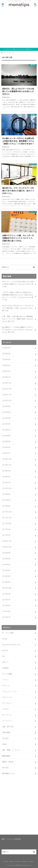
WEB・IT (5, 662)
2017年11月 (7, 518)
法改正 (5, 744)
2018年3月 (6, 506)
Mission (6, 862)
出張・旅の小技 (8, 727)
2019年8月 (6, 471)
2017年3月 (6, 529)
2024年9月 (6, 406)
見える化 (5, 768)
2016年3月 (6, 576)
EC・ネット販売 (8, 633)
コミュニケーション (9, 691)
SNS (4, 656)
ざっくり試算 (7, 674)
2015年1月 (6, 600)
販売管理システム (9, 773)
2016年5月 (6, 565)
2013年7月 (6, 617)
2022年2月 (6, 424)
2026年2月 (6, 371)
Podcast (5, 650)
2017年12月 (7, 512)
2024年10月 (7, 400)
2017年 (9, 53)
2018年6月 (6, 494)
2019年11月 (7, 465)
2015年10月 (7, 588)
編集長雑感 (6, 756)
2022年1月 (6, 430)
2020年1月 (6, 453)
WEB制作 (5, 668)
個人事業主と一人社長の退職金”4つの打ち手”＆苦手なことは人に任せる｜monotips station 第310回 (18, 330)
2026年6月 (6, 348)
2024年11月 (7, 395)
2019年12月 (7, 459)
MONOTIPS (18, 865)
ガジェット (6, 686)
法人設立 (5, 738)
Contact (32, 862)
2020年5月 (6, 442)
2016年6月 (6, 559)
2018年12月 (7, 488)
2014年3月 (6, 611)
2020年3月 (6, 447)
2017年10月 (7, 524)
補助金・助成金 (8, 762)
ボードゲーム (7, 715)
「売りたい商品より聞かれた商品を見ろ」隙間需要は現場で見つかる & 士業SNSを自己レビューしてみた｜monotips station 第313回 (18, 296)
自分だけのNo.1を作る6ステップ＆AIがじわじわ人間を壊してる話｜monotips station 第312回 (18, 308)
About (12, 862)
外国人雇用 (6, 732)
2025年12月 (7, 383)
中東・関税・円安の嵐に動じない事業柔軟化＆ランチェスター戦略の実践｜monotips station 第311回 (18, 319)
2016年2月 (6, 582)
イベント (5, 680)
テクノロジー (7, 703)
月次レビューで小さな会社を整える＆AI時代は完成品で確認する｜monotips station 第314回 (18, 284)
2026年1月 (6, 377)
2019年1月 (6, 483)
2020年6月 (6, 436)
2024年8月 (6, 412)
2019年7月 (6, 477)
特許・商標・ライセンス (11, 750)
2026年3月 (6, 365)
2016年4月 (6, 570)
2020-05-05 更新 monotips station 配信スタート (20, 49)
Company (25, 862)
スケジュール (7, 697)
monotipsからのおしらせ (11, 645)
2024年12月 (7, 389)
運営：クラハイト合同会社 (11, 839)
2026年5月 (6, 354)
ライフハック (7, 721)
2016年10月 (7, 547)
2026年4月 (6, 359)
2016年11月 (7, 541)
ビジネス (5, 709)
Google (5, 639)
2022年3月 (6, 418)
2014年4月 (6, 606)
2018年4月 (6, 500)
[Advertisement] (19, 28)
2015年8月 (6, 594)
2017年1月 (6, 535)
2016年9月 (6, 553)
